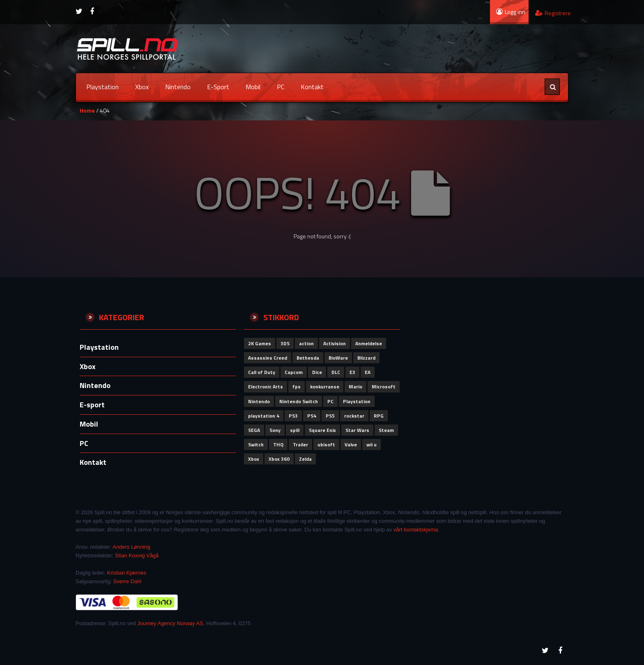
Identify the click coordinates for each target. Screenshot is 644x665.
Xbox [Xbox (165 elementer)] (254, 459)
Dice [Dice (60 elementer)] (317, 372)
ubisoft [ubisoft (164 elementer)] (326, 444)
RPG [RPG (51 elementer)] (379, 416)
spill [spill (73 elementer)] (295, 430)
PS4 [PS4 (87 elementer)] (312, 416)
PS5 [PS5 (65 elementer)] (330, 416)
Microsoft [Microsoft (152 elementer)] (384, 387)
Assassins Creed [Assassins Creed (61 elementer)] (268, 358)
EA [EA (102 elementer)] (368, 372)
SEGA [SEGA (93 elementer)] (254, 430)
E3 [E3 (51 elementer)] (352, 372)
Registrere (553, 13)
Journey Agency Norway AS (170, 623)
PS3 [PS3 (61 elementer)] (293, 416)
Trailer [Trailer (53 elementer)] (300, 444)
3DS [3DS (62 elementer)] (285, 343)
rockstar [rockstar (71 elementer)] (354, 416)
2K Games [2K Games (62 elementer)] (260, 343)
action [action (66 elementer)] (306, 343)
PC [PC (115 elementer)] (330, 401)
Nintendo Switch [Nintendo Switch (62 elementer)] (299, 401)
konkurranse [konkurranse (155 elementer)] (325, 387)
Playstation (102, 87)
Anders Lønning (131, 547)
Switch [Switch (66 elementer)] (256, 444)
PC (281, 87)
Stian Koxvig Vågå (137, 555)
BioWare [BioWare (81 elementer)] (338, 358)
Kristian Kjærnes (127, 573)
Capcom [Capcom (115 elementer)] (294, 372)
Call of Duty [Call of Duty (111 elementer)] (262, 372)
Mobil (253, 87)
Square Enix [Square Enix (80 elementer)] (322, 430)
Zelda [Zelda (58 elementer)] (305, 459)
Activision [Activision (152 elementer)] (335, 343)
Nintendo (178, 87)
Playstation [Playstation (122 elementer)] (357, 401)
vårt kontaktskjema (416, 530)
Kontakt (312, 87)
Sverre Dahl (128, 581)
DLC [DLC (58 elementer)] (336, 372)
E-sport (218, 87)
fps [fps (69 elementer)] (297, 387)
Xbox (142, 87)
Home (87, 110)
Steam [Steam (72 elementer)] (386, 430)
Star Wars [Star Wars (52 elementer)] (357, 430)
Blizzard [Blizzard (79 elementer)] (366, 358)
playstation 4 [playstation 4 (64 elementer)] (264, 416)
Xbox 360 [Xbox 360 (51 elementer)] (279, 459)
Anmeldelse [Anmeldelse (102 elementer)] (369, 343)
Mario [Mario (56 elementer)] (355, 387)
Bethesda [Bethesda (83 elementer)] (308, 358)
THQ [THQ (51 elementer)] (278, 444)
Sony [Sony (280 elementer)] (275, 430)
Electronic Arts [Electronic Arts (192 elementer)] (266, 387)
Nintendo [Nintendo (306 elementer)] (259, 401)
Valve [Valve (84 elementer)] (351, 444)
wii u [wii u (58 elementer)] (371, 444)
